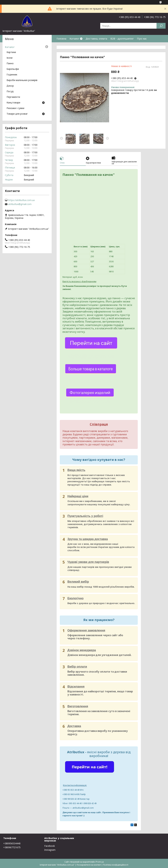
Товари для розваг (17, 114)
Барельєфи (13, 69)
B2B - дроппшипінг (122, 39)
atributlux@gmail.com (20, 204)
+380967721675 (12, 847)
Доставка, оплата (96, 39)
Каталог (74, 39)
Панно (10, 64)
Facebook (50, 846)
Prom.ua (100, 862)
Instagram (50, 850)
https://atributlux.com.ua (21, 200)
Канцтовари (13, 103)
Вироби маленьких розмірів (22, 80)
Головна (61, 39)
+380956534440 (12, 843)
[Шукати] (161, 26)
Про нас (142, 39)
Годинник (12, 75)
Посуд (10, 92)
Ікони (10, 58)
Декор (10, 86)
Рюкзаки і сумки (15, 108)
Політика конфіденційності (116, 865)
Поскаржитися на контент (89, 865)
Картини (11, 52)
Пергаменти (13, 97)
